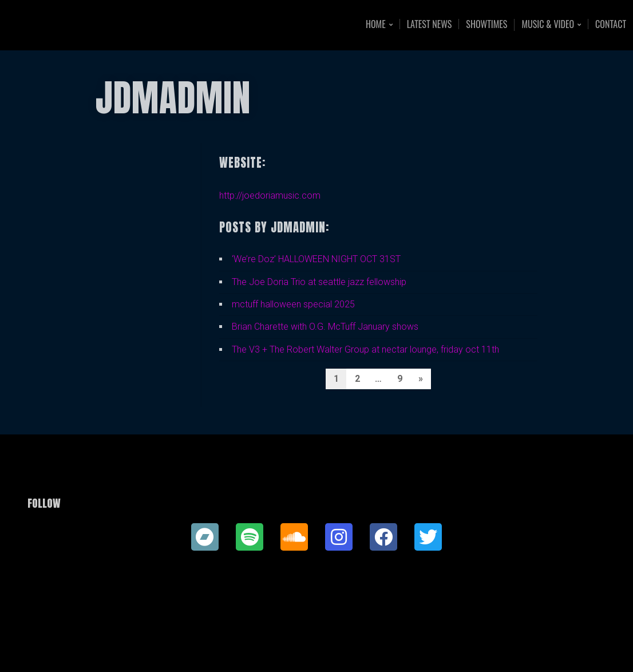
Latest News (430, 24)
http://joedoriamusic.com (270, 195)
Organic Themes (339, 645)
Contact (611, 24)
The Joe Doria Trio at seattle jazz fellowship (319, 282)
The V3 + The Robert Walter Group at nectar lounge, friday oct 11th (365, 349)
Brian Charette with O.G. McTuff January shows (325, 327)
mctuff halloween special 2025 (293, 304)
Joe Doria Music (90, 25)
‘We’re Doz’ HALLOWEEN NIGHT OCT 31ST (316, 259)
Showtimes (486, 24)
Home (376, 25)
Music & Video (548, 25)
